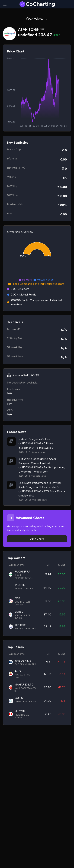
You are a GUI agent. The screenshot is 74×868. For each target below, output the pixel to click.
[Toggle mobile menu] (5, 4)
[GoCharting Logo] (37, 4)
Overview (37, 19)
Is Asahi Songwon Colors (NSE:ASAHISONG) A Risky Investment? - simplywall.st (36, 443)
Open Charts (37, 539)
